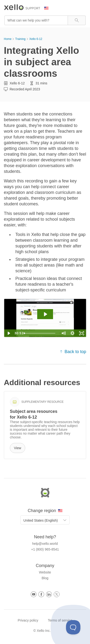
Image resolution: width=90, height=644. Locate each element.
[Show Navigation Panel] (83, 8)
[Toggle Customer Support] (73, 627)
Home (8, 39)
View (18, 448)
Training (20, 39)
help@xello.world (45, 544)
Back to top (73, 352)
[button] (77, 20)
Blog (45, 578)
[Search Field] (45, 20)
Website (45, 572)
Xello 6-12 (36, 39)
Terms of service (60, 620)
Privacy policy (28, 620)
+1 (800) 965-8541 (45, 549)
